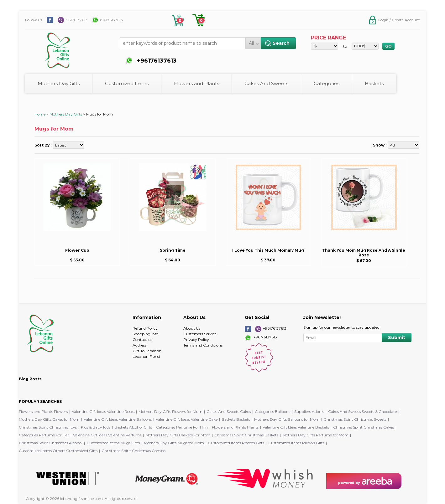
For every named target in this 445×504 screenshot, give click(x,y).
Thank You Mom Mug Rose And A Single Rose (364, 253)
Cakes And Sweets (266, 83)
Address (139, 345)
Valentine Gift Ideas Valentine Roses (103, 411)
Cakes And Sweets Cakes (229, 411)
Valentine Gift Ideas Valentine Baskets (296, 427)
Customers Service (200, 334)
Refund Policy (145, 328)
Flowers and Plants (196, 83)
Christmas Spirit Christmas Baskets (246, 435)
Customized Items (127, 83)
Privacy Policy (196, 339)
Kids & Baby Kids (96, 427)
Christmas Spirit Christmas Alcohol (51, 443)
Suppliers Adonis (309, 411)
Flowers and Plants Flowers (43, 411)
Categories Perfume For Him (182, 427)
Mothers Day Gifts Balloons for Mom (287, 419)
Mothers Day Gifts (59, 83)
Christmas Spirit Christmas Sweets (355, 419)
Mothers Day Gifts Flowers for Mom (170, 411)
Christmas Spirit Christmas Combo (133, 451)
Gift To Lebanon (147, 351)
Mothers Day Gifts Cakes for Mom (49, 419)
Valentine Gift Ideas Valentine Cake (187, 419)
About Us (192, 328)
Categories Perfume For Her (44, 435)
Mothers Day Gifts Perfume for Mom (315, 435)
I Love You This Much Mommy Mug (268, 250)
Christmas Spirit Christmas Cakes (364, 427)
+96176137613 (76, 20)
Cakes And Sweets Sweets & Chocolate (362, 411)
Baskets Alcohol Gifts (133, 427)
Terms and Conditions (203, 345)
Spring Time (173, 250)
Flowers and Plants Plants (235, 427)
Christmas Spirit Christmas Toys (48, 427)
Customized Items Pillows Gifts (296, 443)
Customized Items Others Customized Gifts (58, 451)
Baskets (374, 83)
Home (40, 114)
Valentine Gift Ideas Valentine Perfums (107, 435)
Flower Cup (77, 250)
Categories (327, 83)
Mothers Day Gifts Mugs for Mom (174, 443)
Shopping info (145, 334)
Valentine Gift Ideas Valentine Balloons (118, 419)
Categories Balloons (272, 411)
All (251, 43)
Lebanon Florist (147, 356)
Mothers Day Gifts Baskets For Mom (178, 435)
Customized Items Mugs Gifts (113, 443)
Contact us (142, 339)
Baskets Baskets (236, 419)
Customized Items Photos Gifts (236, 443)
